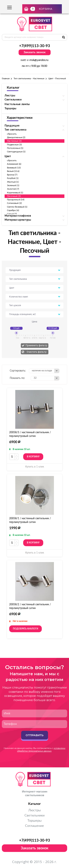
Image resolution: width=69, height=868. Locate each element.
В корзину (33, 457)
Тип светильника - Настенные (29, 78)
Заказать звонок (35, 52)
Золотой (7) (13, 189)
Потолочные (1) (15, 148)
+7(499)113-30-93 (35, 46)
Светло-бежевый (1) (17, 207)
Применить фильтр (36, 345)
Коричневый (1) (15, 193)
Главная (6, 78)
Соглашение (34, 826)
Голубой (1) (13, 178)
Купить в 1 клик (35, 467)
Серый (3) (12, 214)
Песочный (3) (14, 196)
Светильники (34, 816)
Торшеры (10, 109)
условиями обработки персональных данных (41, 750)
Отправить (34, 735)
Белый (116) (13, 171)
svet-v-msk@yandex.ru (34, 60)
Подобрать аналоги (25, 629)
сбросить (12, 134)
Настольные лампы (17, 104)
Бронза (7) (12, 175)
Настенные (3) (14, 141)
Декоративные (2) (16, 137)
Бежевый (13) (14, 168)
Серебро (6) (13, 210)
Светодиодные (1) (16, 152)
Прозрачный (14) (16, 200)
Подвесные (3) (14, 145)
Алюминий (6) (14, 164)
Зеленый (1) (13, 185)
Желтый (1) (13, 182)
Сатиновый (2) (14, 203)
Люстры (35, 810)
